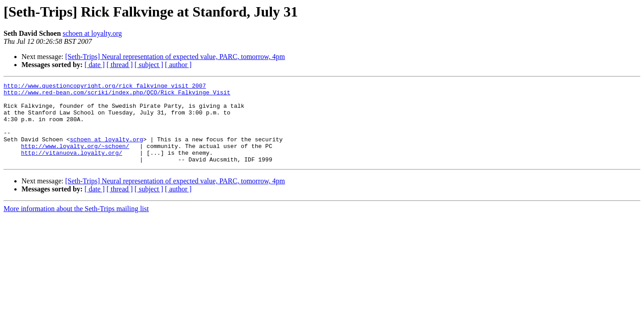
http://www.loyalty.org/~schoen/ (75, 159)
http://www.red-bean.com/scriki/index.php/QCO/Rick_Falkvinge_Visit (117, 95)
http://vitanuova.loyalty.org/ (72, 167)
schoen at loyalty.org (92, 33)
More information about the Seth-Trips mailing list (76, 225)
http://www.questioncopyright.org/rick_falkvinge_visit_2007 (105, 87)
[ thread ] (120, 65)
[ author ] (178, 65)
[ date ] (95, 65)
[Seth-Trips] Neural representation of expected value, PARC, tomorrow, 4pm (175, 57)
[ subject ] (149, 65)
